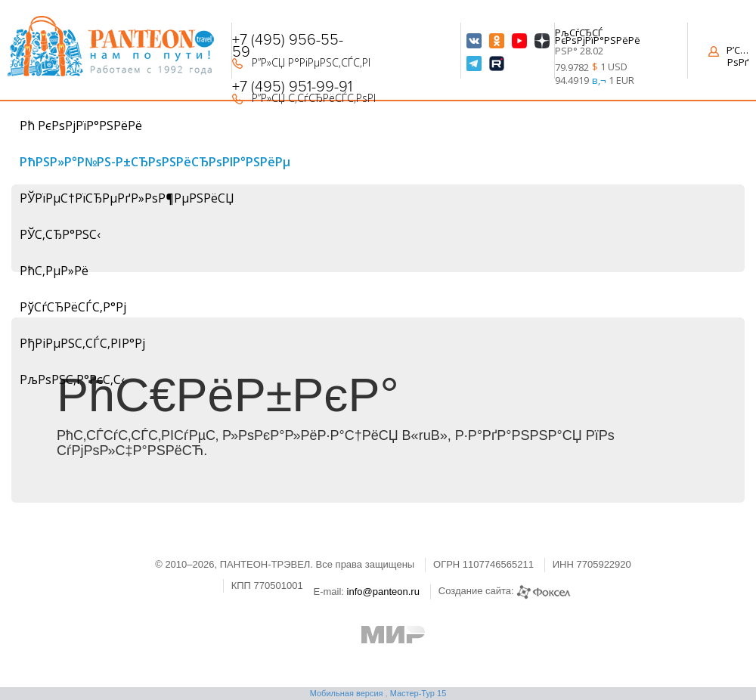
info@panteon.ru (383, 592)
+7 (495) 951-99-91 (292, 87)
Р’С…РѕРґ (728, 56)
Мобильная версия (347, 693)
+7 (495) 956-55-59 (288, 46)
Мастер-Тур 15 (418, 693)
